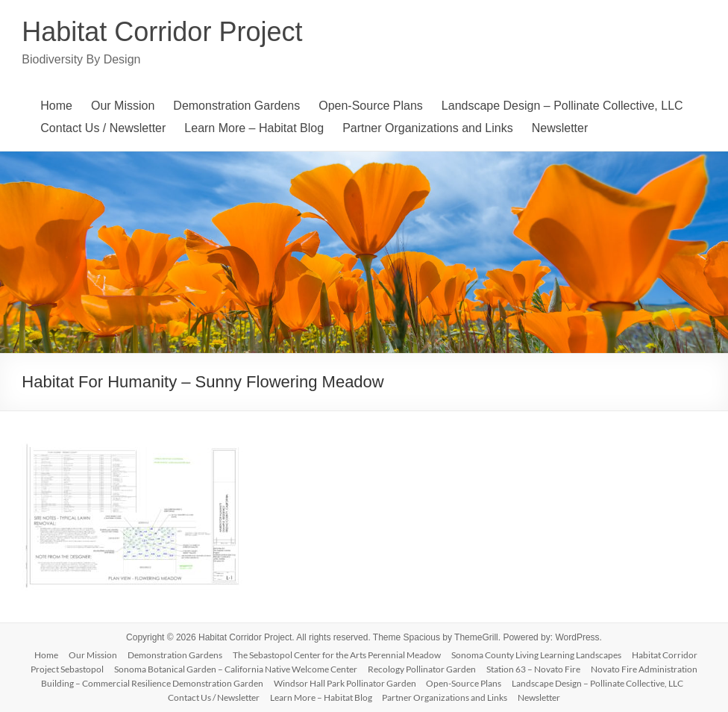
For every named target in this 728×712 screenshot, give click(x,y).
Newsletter (560, 128)
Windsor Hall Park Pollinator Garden (345, 683)
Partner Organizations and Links (428, 128)
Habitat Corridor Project (162, 32)
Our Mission (123, 106)
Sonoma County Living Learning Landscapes (536, 655)
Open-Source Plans (371, 106)
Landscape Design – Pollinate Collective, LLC (562, 106)
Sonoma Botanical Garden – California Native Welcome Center (236, 669)
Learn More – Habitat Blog (254, 128)
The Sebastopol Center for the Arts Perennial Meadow (337, 655)
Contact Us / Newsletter (103, 128)
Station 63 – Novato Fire (533, 669)
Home (56, 106)
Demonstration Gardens (236, 106)
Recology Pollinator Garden (422, 669)
